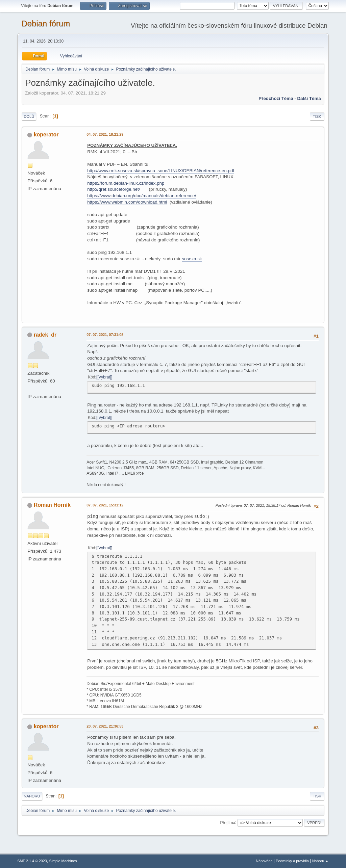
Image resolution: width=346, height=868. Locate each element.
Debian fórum (46, 23)
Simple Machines (63, 861)
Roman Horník (52, 505)
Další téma (309, 98)
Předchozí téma (276, 98)
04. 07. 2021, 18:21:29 (105, 134)
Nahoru (32, 796)
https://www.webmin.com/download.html (127, 202)
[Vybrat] (104, 377)
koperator (46, 135)
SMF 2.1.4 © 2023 (32, 861)
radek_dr (45, 335)
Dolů (29, 116)
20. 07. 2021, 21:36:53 (105, 726)
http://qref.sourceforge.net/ (114, 189)
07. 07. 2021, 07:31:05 (105, 335)
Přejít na (228, 822)
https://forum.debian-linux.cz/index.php (126, 183)
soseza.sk (192, 259)
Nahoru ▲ (320, 861)
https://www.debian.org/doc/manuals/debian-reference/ (142, 196)
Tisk (317, 116)
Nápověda (264, 861)
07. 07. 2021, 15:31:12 (105, 505)
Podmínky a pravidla (292, 861)
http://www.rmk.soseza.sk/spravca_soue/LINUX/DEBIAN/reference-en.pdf (161, 171)
